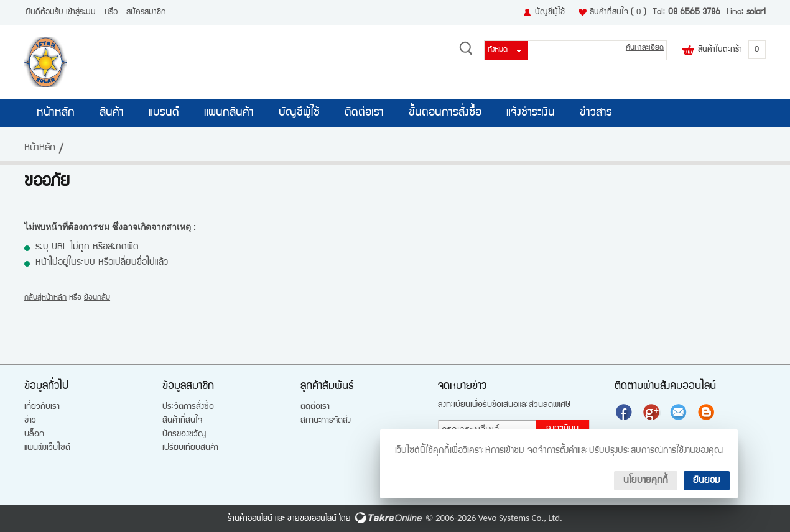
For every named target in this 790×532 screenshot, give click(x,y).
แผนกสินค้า (229, 113)
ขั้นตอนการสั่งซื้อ (445, 113)
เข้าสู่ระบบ (81, 12)
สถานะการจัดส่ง (326, 421)
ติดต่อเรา (364, 113)
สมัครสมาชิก (146, 12)
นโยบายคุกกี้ (646, 481)
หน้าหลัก (56, 113)
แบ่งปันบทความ (707, 412)
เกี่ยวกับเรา (42, 407)
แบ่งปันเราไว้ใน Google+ (653, 412)
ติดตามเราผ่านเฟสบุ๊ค (625, 412)
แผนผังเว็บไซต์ (47, 448)
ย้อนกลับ (97, 298)
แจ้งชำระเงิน (531, 113)
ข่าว (30, 421)
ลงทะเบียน (562, 429)
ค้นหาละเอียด (645, 48)
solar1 (756, 12)
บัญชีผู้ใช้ (550, 12)
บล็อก (34, 434)
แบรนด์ (164, 113)
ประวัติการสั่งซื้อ (188, 407)
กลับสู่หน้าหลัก (45, 298)
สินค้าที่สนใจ (618, 12)
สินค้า (112, 113)
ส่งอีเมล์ (680, 412)
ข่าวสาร (596, 113)
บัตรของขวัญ (184, 434)
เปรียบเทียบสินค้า (190, 448)
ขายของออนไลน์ (312, 519)
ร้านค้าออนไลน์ (250, 519)
